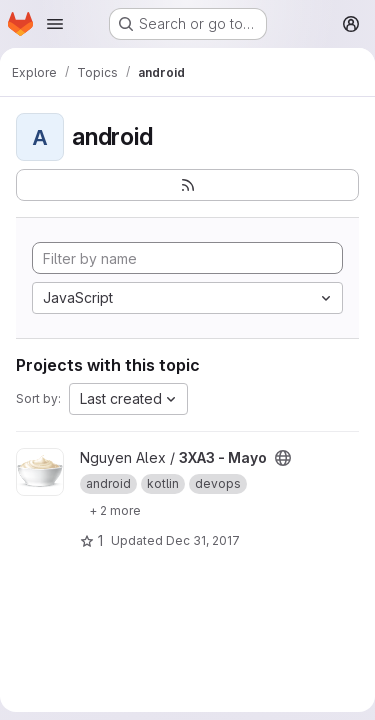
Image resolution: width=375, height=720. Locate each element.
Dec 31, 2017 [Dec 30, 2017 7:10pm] (203, 540)
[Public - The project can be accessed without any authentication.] (283, 458)
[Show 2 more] (115, 510)
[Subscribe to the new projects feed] (187, 185)
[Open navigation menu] (55, 24)
